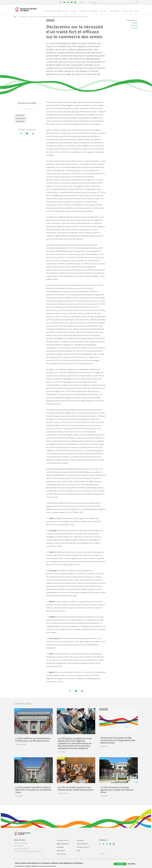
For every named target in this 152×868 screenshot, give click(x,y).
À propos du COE (49, 11)
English (135, 23)
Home (15, 17)
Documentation (114, 11)
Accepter (120, 864)
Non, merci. (132, 864)
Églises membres (63, 11)
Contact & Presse (127, 11)
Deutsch (135, 25)
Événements (83, 11)
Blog (136, 11)
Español (135, 28)
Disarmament (20, 115)
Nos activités (94, 11)
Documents (34, 17)
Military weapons (21, 118)
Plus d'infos (60, 866)
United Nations (20, 121)
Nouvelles (74, 11)
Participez (103, 11)
